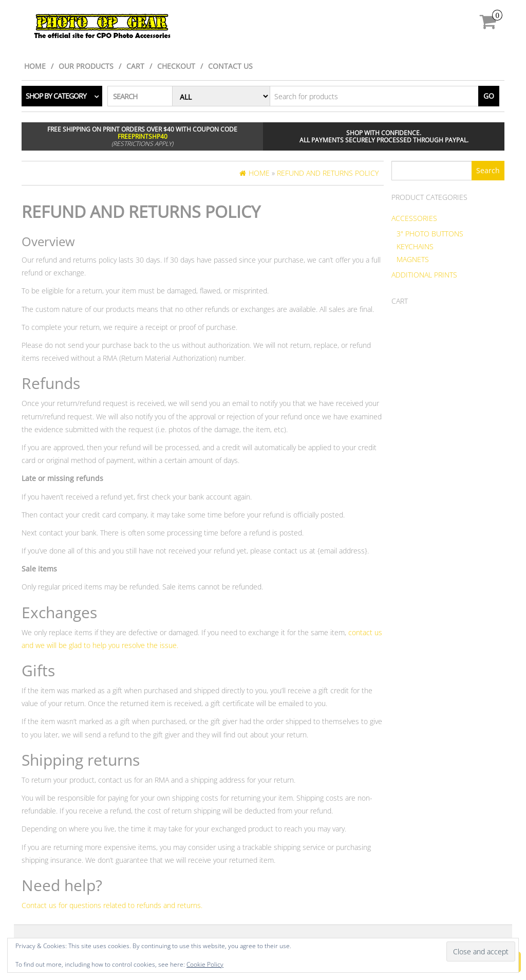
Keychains (415, 246)
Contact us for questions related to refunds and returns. (112, 905)
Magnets (413, 259)
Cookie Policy (205, 964)
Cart (135, 66)
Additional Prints (424, 275)
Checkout (176, 66)
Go (489, 96)
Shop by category (56, 96)
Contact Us (230, 66)
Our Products (86, 66)
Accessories (414, 218)
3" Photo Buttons (430, 234)
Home (35, 66)
